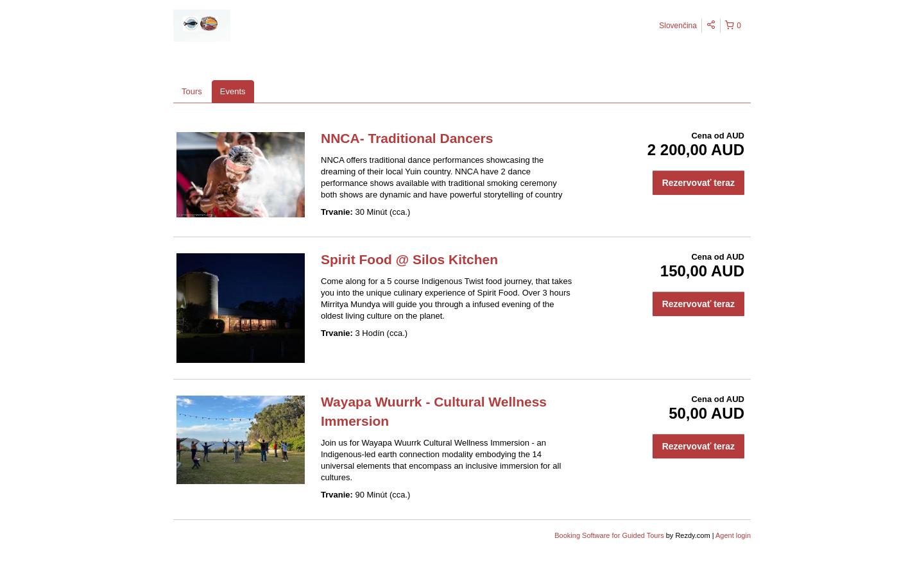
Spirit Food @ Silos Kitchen (409, 259)
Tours (192, 91)
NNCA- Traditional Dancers (407, 138)
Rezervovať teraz (698, 183)
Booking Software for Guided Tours (610, 535)
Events (233, 91)
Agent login (733, 535)
